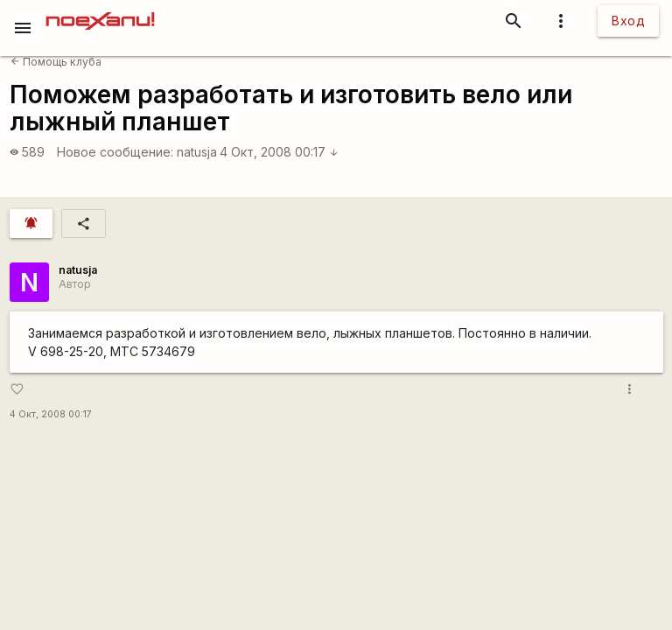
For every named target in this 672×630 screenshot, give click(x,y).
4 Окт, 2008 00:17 (279, 152)
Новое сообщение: (115, 152)
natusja (197, 152)
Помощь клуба (56, 62)
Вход (628, 21)
